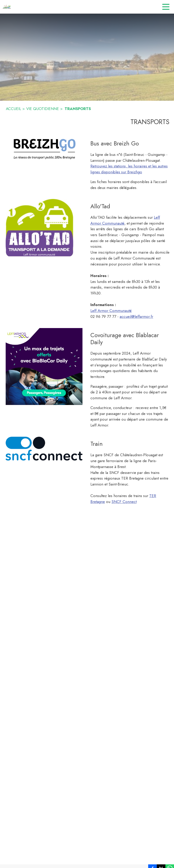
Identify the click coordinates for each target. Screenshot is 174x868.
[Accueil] (7, 7)
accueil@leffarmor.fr (136, 316)
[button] (44, 149)
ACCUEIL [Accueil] (13, 109)
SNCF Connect (124, 502)
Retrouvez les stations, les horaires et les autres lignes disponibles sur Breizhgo (129, 169)
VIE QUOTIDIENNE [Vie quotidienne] (43, 109)
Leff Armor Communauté (111, 311)
